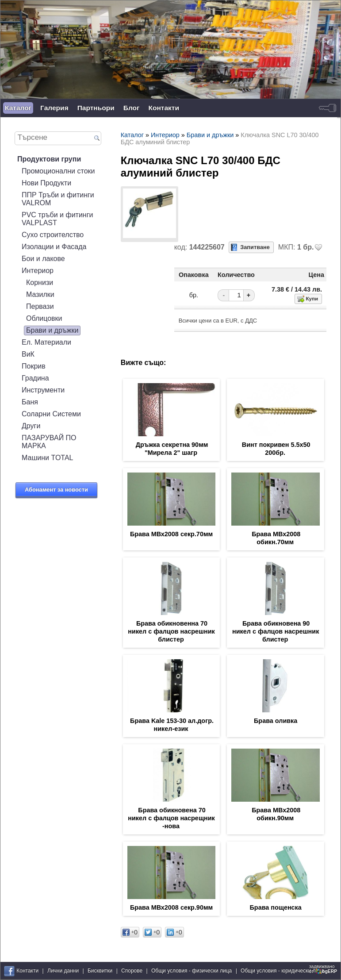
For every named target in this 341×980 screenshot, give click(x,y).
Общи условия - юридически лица (283, 971)
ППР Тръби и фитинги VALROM (58, 199)
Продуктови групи (49, 159)
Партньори (96, 108)
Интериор (38, 271)
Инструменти (43, 390)
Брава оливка (276, 721)
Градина (35, 378)
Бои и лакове (43, 259)
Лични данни (63, 971)
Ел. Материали (46, 342)
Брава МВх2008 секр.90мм (171, 907)
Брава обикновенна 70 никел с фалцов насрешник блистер (171, 631)
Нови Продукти (46, 183)
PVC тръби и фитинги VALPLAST (57, 219)
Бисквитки (100, 971)
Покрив (34, 366)
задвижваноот (324, 969)
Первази (40, 306)
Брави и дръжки (52, 330)
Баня (30, 402)
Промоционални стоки (58, 171)
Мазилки (40, 294)
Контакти (164, 108)
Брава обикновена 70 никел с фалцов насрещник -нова (171, 818)
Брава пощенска (276, 907)
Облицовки (44, 318)
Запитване (255, 247)
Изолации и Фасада (54, 247)
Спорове (132, 971)
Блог (132, 108)
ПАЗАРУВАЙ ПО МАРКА (49, 442)
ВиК (28, 354)
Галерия (54, 108)
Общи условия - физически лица (192, 971)
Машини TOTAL (47, 458)
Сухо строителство (53, 235)
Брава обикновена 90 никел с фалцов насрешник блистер (276, 631)
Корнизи (40, 282)
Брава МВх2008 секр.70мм (171, 534)
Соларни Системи (51, 414)
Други (31, 426)
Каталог (18, 108)
